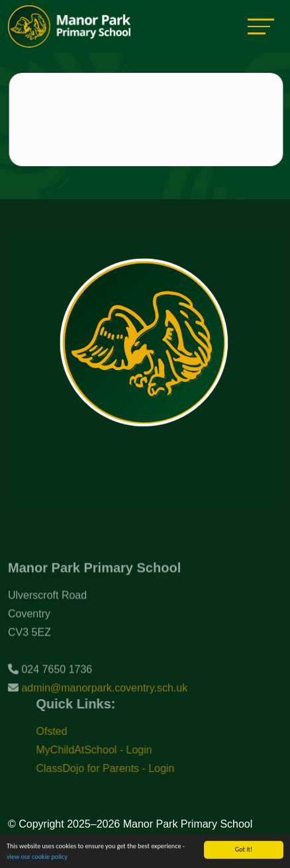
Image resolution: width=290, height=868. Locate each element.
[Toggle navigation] (261, 26)
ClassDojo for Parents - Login (114, 768)
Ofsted (61, 731)
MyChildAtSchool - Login (103, 750)
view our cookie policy (37, 857)
